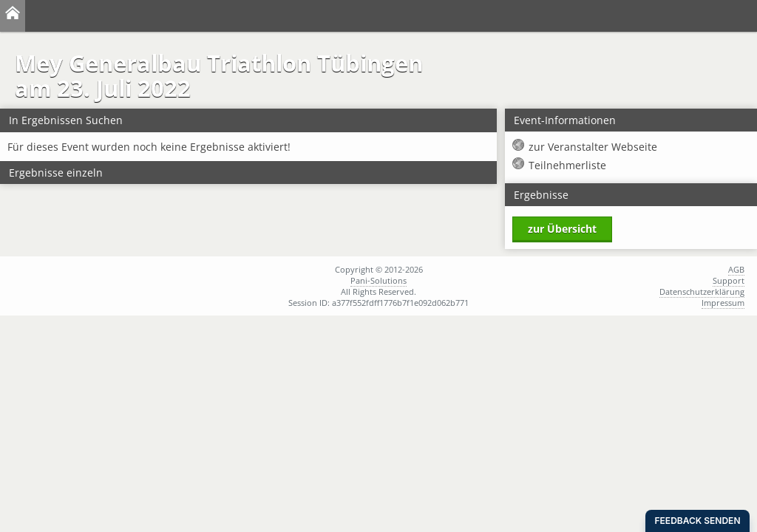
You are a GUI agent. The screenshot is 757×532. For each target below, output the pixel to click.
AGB (736, 269)
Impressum (723, 303)
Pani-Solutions (378, 280)
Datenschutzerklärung (702, 291)
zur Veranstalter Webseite (593, 147)
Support (729, 280)
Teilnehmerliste (567, 165)
